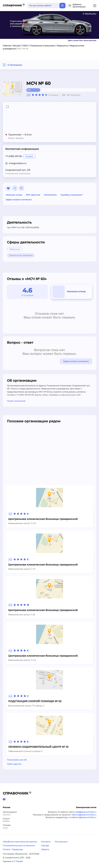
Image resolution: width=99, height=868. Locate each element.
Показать (29, 156)
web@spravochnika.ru (86, 812)
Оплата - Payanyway (13, 849)
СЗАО (25, 46)
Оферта (45, 849)
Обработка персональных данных (20, 842)
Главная (7, 46)
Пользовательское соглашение (19, 846)
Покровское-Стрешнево (42, 46)
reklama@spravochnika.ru (84, 815)
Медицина (62, 46)
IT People (18, 861)
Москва (17, 46)
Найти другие (14, 764)
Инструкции (61, 842)
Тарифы (45, 846)
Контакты (46, 842)
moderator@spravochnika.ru (82, 817)
